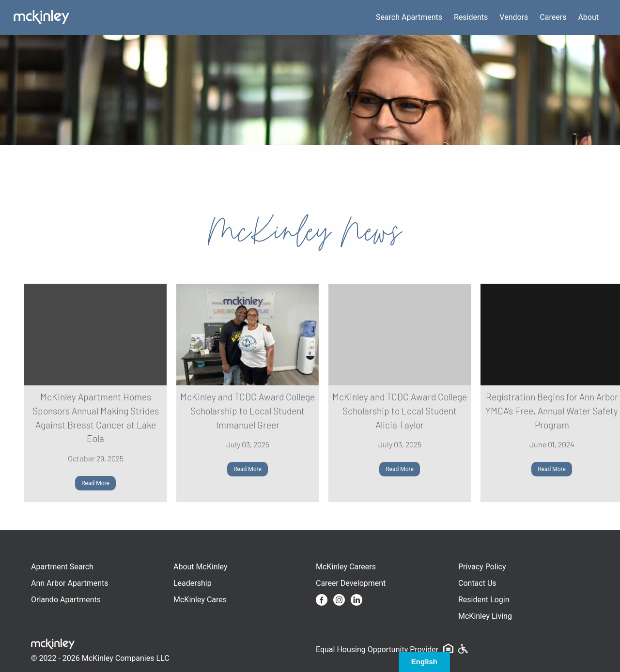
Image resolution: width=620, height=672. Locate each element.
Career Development (351, 583)
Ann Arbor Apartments (70, 583)
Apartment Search (62, 567)
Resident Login (484, 600)
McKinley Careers (346, 567)
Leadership (193, 583)
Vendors (514, 17)
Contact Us (477, 583)
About (588, 17)
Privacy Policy (482, 567)
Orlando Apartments (66, 600)
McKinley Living (485, 616)
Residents (471, 17)
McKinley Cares (200, 600)
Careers (553, 17)
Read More (95, 483)
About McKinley (201, 567)
